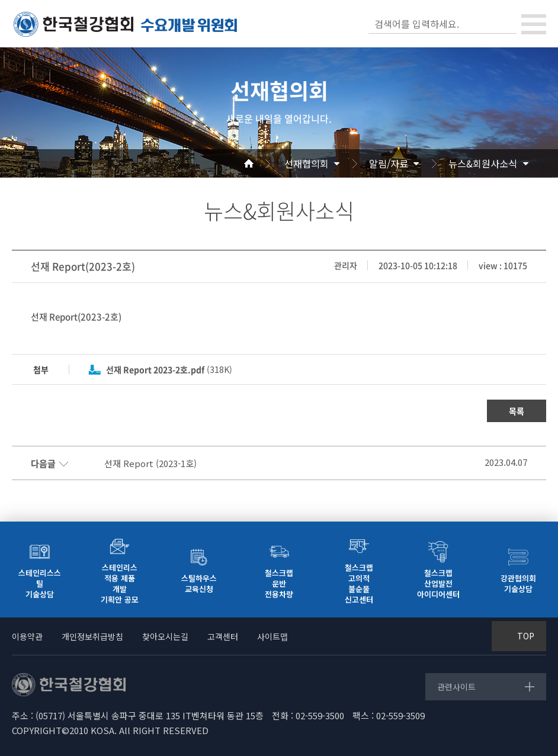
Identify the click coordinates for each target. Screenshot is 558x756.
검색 (506, 24)
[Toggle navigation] (534, 24)
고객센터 (223, 636)
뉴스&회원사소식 (483, 163)
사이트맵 (272, 636)
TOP (526, 636)
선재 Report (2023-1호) (150, 464)
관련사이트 (456, 687)
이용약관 (27, 636)
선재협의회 (307, 163)
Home (263, 163)
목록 (517, 411)
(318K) (169, 369)
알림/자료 (389, 163)
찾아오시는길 (165, 636)
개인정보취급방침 (92, 636)
